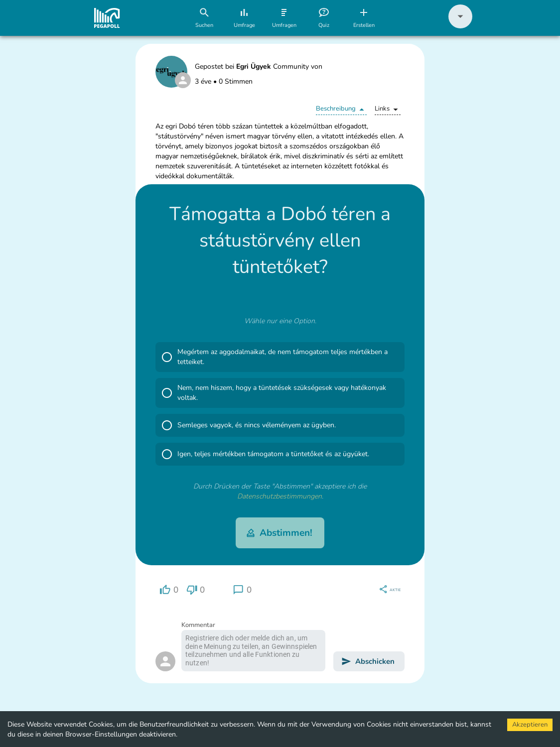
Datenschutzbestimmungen (280, 496)
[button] (460, 26)
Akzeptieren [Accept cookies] (530, 725)
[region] (169, 590)
